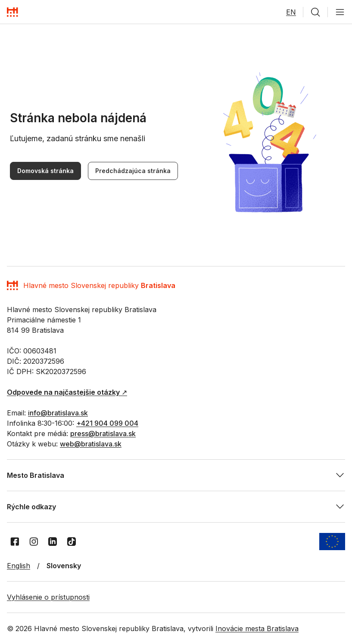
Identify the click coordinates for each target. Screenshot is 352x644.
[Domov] (12, 12)
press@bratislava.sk (103, 433)
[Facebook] (15, 542)
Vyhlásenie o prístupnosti (48, 597)
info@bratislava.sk (58, 413)
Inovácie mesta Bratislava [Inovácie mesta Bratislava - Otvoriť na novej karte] (257, 629)
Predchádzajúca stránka (133, 171)
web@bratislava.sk (91, 444)
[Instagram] (34, 542)
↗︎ (67, 392)
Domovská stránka (45, 171)
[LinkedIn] (53, 542)
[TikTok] (72, 542)
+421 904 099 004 (107, 423)
